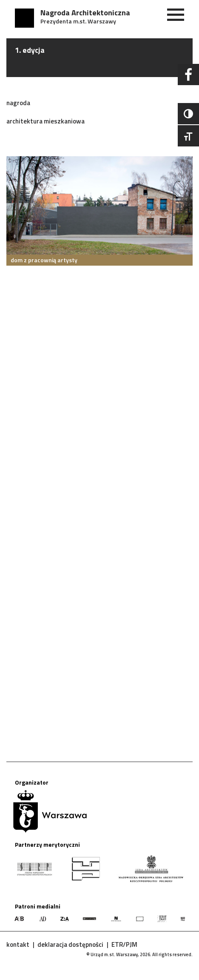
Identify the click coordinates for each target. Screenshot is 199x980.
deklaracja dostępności (70, 944)
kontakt (18, 944)
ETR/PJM (124, 944)
